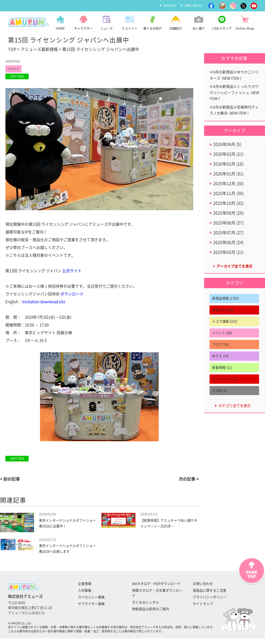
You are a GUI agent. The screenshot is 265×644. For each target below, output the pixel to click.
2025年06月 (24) (228, 250)
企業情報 (85, 585)
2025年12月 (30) (228, 189)
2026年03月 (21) (228, 158)
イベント (14, 69)
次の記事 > (189, 479)
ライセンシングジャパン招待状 (45, 294)
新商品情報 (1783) (226, 307)
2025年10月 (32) (228, 209)
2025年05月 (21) (228, 261)
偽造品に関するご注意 (210, 592)
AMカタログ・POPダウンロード (156, 585)
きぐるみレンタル (146, 604)
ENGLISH (168, 5)
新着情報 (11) (222, 377)
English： (35, 302)
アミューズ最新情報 (39, 49)
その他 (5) (219, 400)
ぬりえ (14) (220, 365)
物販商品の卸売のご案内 (151, 610)
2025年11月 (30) (228, 199)
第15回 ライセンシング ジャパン (43, 271)
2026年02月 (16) (228, 168)
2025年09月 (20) (228, 219)
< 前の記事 (10, 479)
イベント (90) (222, 342)
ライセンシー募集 (91, 599)
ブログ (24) (220, 353)
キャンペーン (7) (224, 388)
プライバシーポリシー (210, 599)
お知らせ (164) (223, 319)
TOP (12, 49)
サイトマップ (203, 605)
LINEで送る (17, 77)
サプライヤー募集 (91, 605)
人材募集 (85, 592)
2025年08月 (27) (228, 230)
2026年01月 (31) (228, 178)
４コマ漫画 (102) (225, 330)
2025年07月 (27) (228, 240)
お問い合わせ (192, 5)
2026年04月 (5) (227, 147)
